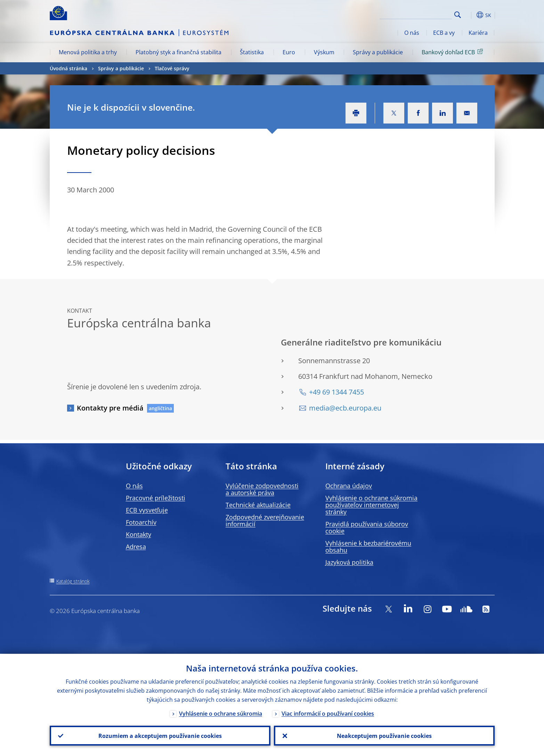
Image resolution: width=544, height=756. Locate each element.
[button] (470, 15)
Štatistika (252, 52)
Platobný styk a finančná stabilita (178, 52)
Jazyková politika (349, 562)
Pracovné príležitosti (156, 498)
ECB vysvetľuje (147, 510)
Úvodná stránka (68, 68)
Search (458, 15)
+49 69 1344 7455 (336, 392)
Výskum (324, 52)
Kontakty (139, 534)
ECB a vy (444, 33)
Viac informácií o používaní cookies (328, 713)
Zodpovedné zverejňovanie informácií (265, 520)
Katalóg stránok (73, 581)
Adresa (136, 547)
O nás (412, 33)
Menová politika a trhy (88, 52)
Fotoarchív (141, 522)
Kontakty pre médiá (110, 408)
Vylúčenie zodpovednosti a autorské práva (262, 489)
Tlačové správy (172, 68)
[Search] (417, 14)
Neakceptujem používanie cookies (384, 735)
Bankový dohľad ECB (453, 52)
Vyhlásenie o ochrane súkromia (221, 713)
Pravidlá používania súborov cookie (367, 527)
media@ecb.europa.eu (345, 408)
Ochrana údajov (349, 486)
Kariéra (478, 33)
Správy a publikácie (378, 52)
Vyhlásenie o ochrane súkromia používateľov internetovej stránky (371, 505)
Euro (289, 52)
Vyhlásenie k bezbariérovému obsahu (368, 547)
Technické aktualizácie (258, 505)
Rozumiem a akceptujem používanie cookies (160, 735)
